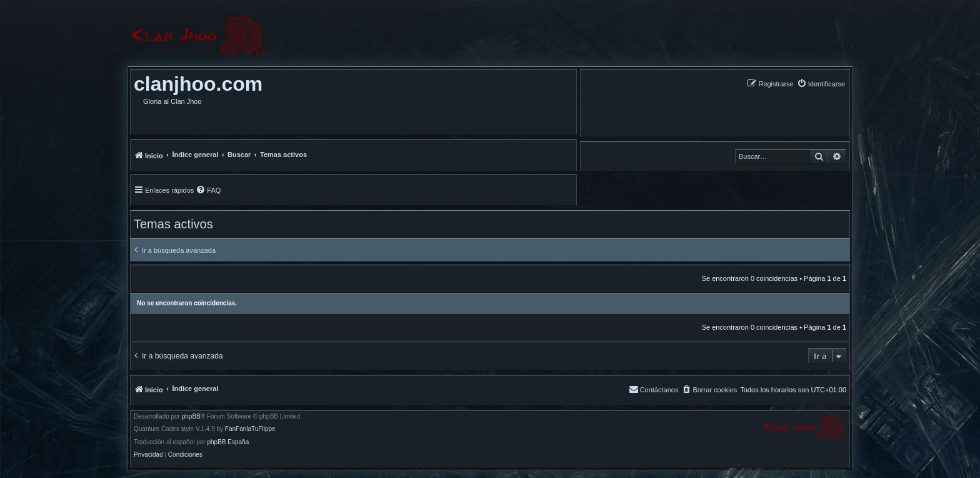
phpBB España (228, 442)
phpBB (191, 417)
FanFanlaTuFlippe (250, 429)
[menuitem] (821, 84)
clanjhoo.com (198, 84)
